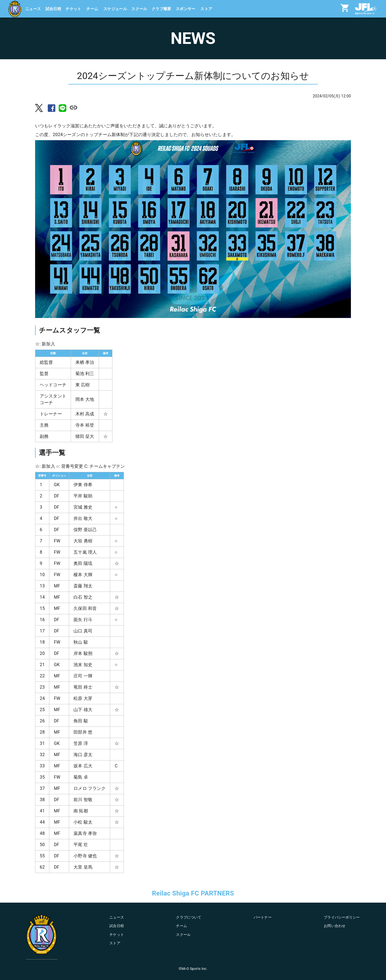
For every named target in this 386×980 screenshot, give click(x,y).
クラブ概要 (161, 9)
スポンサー (186, 9)
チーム (92, 9)
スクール (139, 9)
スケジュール (115, 9)
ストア (206, 9)
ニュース (33, 9)
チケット (73, 9)
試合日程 (53, 9)
